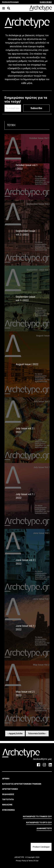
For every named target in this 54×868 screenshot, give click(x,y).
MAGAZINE (7, 805)
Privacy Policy (21, 861)
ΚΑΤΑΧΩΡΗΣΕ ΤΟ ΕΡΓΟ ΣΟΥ (39, 822)
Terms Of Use (33, 861)
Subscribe (36, 108)
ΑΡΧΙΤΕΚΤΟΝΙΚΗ (10, 789)
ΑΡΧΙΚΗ (6, 779)
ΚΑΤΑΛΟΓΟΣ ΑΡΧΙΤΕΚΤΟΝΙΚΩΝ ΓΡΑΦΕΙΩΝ (22, 784)
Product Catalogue (41, 847)
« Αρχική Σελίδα (15, 733)
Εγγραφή (15, 2)
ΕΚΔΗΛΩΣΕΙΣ (8, 794)
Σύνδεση (6, 2)
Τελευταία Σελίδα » (37, 733)
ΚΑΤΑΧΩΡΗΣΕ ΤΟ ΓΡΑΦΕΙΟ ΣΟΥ (37, 816)
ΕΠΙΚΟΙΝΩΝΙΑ (8, 810)
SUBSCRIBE (46, 2)
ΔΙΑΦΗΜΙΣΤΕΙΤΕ (44, 828)
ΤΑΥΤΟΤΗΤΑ (8, 799)
